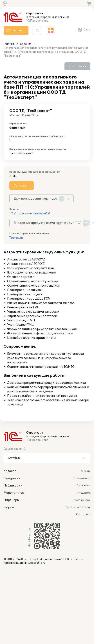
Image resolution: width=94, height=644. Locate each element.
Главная (9, 44)
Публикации (13, 486)
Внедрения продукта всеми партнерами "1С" (49, 223)
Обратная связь (81, 500)
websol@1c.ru (37, 563)
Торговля (16, 238)
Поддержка (84, 493)
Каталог (10, 471)
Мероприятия (14, 493)
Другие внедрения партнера (39, 199)
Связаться (22, 186)
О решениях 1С (82, 478)
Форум (9, 507)
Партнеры (11, 500)
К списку (80, 66)
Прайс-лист (83, 486)
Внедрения (24, 44)
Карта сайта (83, 515)
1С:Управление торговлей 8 (30, 214)
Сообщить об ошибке (78, 507)
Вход (87, 30)
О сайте (86, 471)
